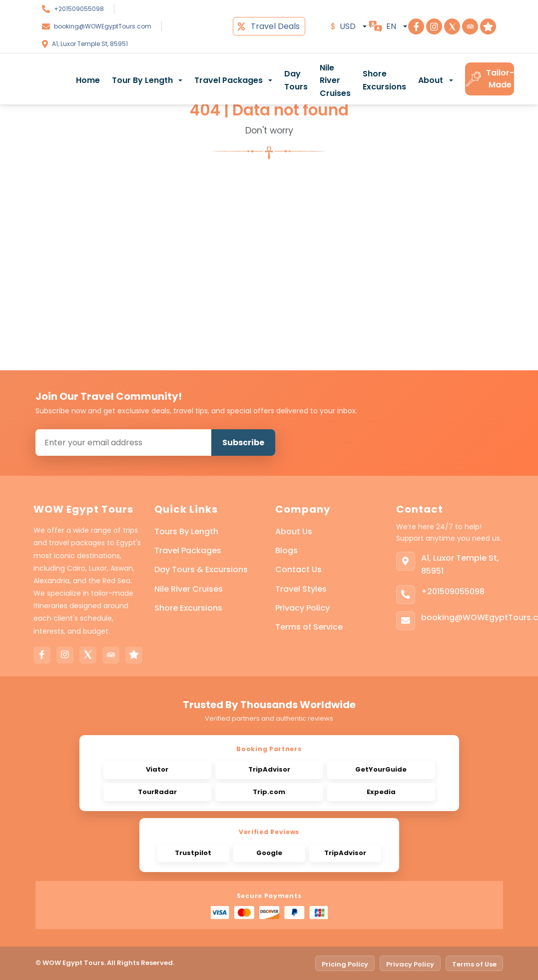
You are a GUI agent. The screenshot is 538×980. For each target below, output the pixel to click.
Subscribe (243, 443)
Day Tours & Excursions (201, 569)
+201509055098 (79, 9)
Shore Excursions (384, 80)
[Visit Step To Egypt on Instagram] (434, 26)
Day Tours (296, 80)
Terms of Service (309, 627)
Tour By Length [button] (142, 80)
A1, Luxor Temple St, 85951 (90, 44)
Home (88, 80)
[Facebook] (42, 655)
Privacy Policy (302, 608)
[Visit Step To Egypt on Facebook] (416, 26)
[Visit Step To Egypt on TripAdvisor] (470, 26)
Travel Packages (188, 550)
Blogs (286, 550)
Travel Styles (301, 589)
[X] (88, 655)
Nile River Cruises (335, 80)
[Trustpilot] (134, 655)
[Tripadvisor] (111, 655)
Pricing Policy (345, 964)
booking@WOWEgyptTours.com (103, 26)
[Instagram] (65, 655)
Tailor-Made (490, 79)
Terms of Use (474, 964)
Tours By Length (186, 531)
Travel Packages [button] (229, 80)
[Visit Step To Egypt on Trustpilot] (488, 26)
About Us (294, 531)
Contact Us (298, 569)
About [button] (431, 80)
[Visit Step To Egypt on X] (452, 26)
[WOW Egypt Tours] (42, 79)
